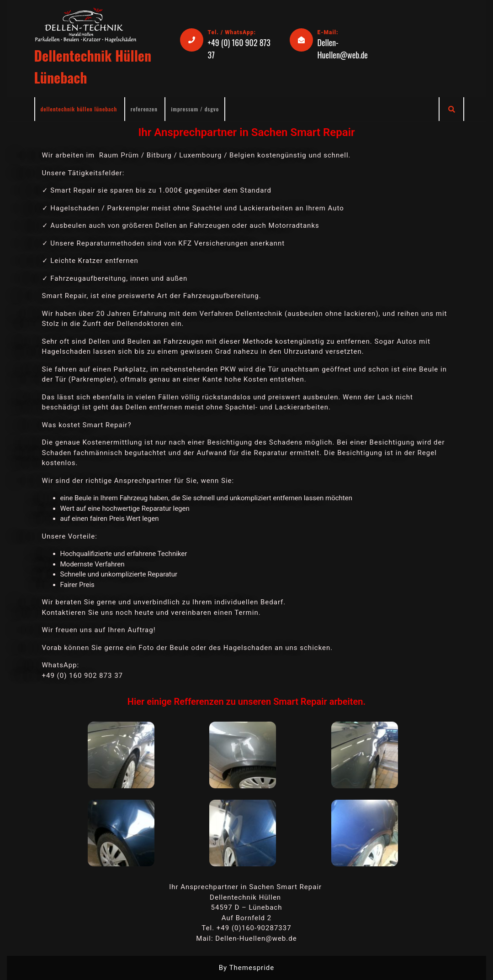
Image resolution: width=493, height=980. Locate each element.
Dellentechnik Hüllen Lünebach (79, 109)
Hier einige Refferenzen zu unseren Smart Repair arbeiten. (246, 702)
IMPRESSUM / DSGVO (195, 109)
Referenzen (144, 109)
